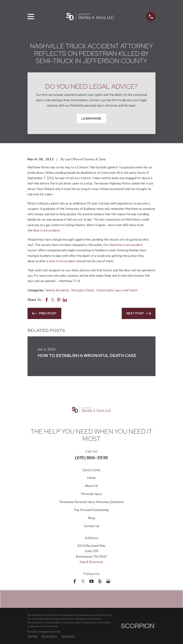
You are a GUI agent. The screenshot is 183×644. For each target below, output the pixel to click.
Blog (91, 518)
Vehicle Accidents (57, 290)
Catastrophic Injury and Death (117, 290)
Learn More (91, 119)
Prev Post (44, 313)
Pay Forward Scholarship (91, 510)
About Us (91, 486)
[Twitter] (83, 581)
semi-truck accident (62, 261)
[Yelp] (100, 581)
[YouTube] (91, 581)
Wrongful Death (83, 290)
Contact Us (91, 526)
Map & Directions (91, 562)
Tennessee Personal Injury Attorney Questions (91, 502)
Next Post (139, 313)
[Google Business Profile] (108, 581)
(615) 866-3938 (91, 458)
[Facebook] (75, 581)
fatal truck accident (46, 230)
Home (91, 478)
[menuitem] (33, 636)
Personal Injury (91, 494)
